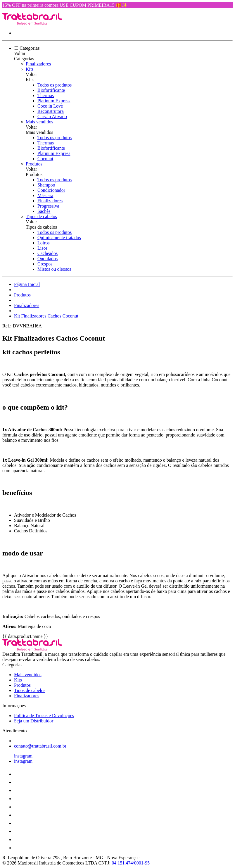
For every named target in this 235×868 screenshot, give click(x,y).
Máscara (45, 195)
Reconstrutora (51, 111)
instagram (23, 756)
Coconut (45, 159)
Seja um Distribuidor (34, 721)
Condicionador (51, 190)
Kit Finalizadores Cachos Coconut (46, 316)
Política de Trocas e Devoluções (44, 716)
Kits (30, 69)
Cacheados (47, 253)
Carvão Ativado (52, 117)
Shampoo (46, 185)
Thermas (46, 95)
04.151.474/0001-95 (131, 863)
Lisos (43, 248)
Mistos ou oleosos (54, 269)
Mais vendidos (39, 122)
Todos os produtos (55, 85)
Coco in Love (50, 106)
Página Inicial (27, 284)
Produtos (34, 164)
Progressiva (48, 206)
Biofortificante (51, 90)
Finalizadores (38, 64)
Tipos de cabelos (41, 216)
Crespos (45, 264)
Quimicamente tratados (59, 238)
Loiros (44, 243)
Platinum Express (54, 101)
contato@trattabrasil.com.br (40, 746)
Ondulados (47, 259)
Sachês (44, 211)
